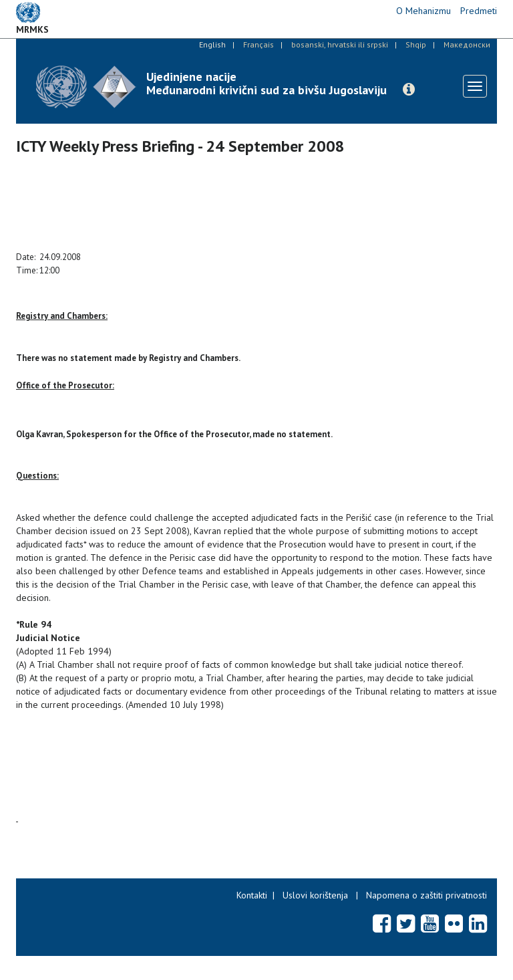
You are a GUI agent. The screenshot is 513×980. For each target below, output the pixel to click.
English (212, 44)
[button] (409, 90)
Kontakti (252, 895)
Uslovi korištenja (315, 895)
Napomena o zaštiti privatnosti (426, 895)
